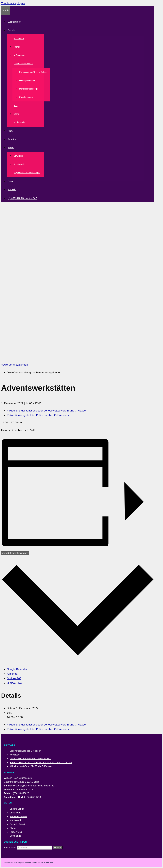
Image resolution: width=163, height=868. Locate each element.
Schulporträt (19, 39)
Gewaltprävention (27, 80)
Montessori (15, 820)
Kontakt (12, 189)
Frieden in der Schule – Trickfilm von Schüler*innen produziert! (41, 763)
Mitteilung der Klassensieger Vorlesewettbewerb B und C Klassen (47, 411)
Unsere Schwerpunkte (24, 64)
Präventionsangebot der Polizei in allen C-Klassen (38, 415)
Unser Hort (15, 813)
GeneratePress (47, 862)
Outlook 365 (14, 678)
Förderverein (19, 122)
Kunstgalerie (19, 164)
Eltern (16, 114)
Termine (12, 139)
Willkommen (15, 22)
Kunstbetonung (26, 97)
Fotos (12, 148)
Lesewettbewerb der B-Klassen (25, 751)
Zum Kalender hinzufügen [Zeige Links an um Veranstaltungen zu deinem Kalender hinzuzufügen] (15, 553)
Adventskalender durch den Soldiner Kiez (30, 759)
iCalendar (13, 674)
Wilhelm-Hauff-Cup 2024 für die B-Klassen (31, 766)
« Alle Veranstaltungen (15, 365)
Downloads (15, 836)
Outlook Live (14, 683)
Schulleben (18, 156)
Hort (10, 131)
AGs (16, 106)
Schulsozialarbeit (18, 816)
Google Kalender (17, 669)
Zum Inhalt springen (13, 3)
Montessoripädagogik (29, 89)
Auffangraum (19, 55)
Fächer (17, 47)
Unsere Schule (17, 809)
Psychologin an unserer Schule (33, 72)
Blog (10, 181)
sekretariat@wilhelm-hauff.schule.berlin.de (33, 786)
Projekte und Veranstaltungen (27, 173)
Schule (12, 30)
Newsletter (15, 755)
